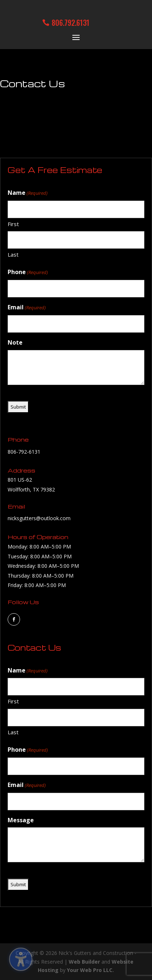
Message (21, 820)
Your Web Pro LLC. (90, 970)
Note (15, 342)
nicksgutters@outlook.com (39, 518)
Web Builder (84, 962)
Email (27, 308)
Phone (28, 272)
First (13, 224)
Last (13, 254)
